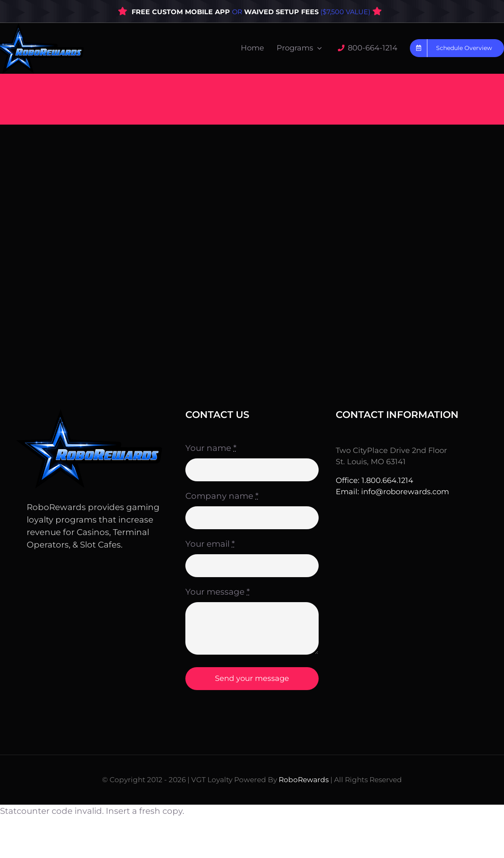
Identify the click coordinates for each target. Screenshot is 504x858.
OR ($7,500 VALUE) (301, 12)
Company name (222, 496)
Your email (210, 544)
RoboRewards (304, 780)
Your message (218, 592)
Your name (211, 448)
